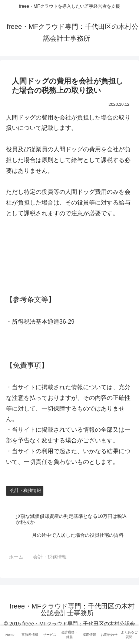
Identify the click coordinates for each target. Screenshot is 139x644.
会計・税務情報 (26, 490)
